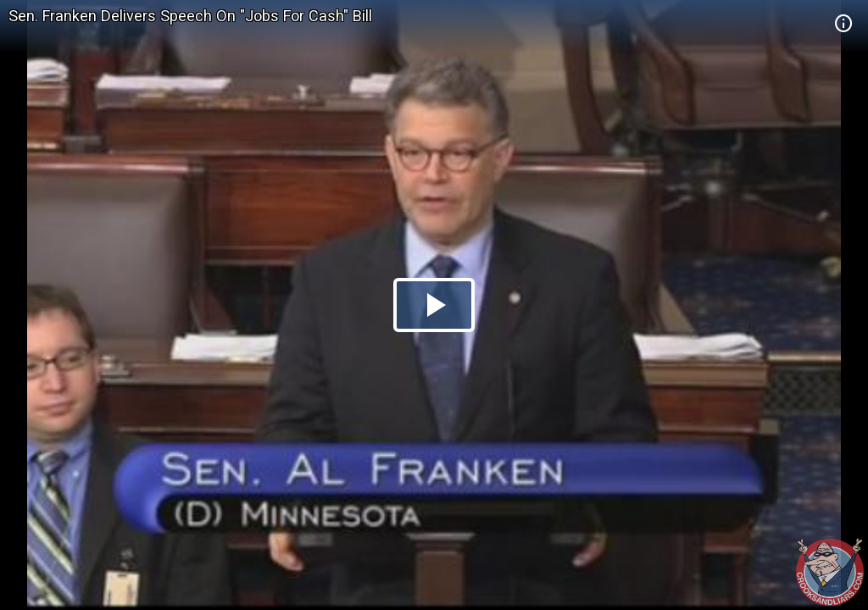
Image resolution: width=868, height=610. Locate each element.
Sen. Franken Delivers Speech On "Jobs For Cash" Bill (190, 16)
